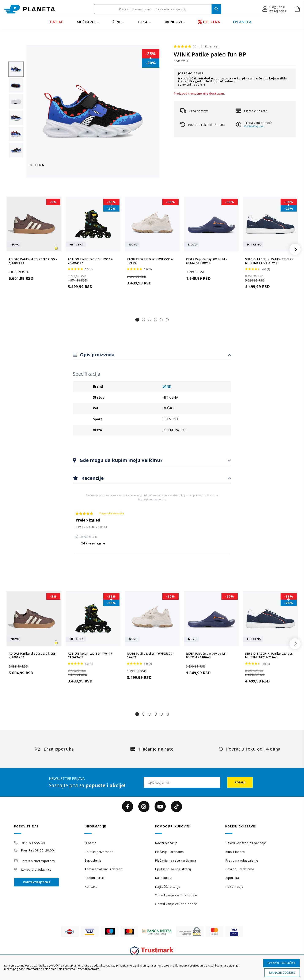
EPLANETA (242, 22)
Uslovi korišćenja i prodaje (246, 843)
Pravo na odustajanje (242, 860)
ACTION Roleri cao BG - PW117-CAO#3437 (91, 261)
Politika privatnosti (99, 852)
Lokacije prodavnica (36, 869)
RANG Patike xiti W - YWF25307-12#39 (150, 261)
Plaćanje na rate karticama (176, 860)
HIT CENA (209, 22)
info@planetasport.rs (38, 861)
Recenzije (92, 478)
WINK (167, 386)
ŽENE (117, 22)
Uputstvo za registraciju (174, 869)
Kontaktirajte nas (37, 882)
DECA (143, 22)
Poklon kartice (95, 878)
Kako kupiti (163, 878)
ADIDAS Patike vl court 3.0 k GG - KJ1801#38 (33, 261)
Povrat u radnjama (240, 869)
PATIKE (57, 22)
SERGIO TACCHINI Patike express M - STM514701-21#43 (269, 261)
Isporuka (232, 878)
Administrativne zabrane (103, 869)
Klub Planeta (235, 852)
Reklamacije (234, 886)
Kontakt (91, 886)
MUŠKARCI (86, 22)
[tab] (152, 355)
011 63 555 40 (33, 843)
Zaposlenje (93, 860)
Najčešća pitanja (168, 886)
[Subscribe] (240, 782)
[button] (275, 9)
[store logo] (30, 9)
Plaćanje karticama (169, 852)
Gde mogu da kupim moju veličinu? (120, 460)
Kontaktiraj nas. (254, 126)
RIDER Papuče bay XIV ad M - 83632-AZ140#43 (206, 261)
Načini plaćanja (166, 843)
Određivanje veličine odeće (176, 904)
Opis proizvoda (97, 354)
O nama (90, 843)
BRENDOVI (173, 22)
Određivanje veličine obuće (176, 895)
